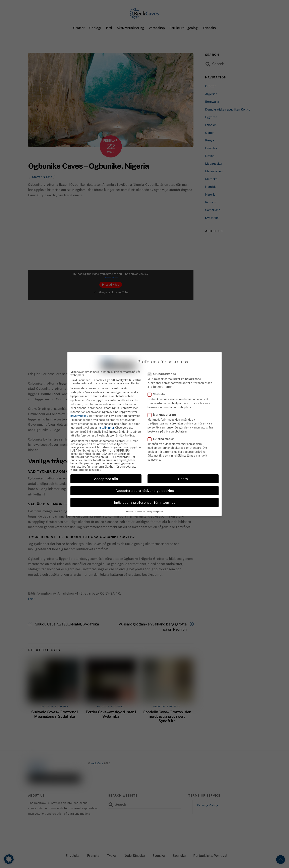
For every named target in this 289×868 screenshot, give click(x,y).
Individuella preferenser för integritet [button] (144, 494)
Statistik (159, 386)
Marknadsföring (164, 406)
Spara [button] (183, 470)
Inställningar (106, 419)
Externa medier (163, 430)
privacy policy (79, 407)
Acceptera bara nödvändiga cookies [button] (145, 482)
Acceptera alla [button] (106, 470)
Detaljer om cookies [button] (136, 503)
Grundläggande (164, 365)
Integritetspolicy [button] (155, 503)
